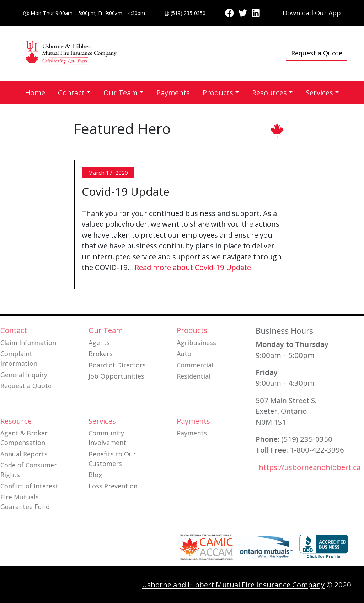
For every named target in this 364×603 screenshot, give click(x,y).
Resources (269, 92)
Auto (203, 354)
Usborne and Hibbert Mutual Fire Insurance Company (233, 585)
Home (35, 92)
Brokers (101, 354)
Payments (173, 92)
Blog (95, 475)
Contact (71, 92)
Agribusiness (215, 343)
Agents (99, 343)
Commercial (214, 365)
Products (218, 92)
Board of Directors (117, 365)
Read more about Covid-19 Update (193, 267)
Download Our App (312, 13)
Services (319, 92)
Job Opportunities (116, 376)
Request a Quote (317, 53)
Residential (212, 376)
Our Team (121, 92)
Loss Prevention (113, 486)
